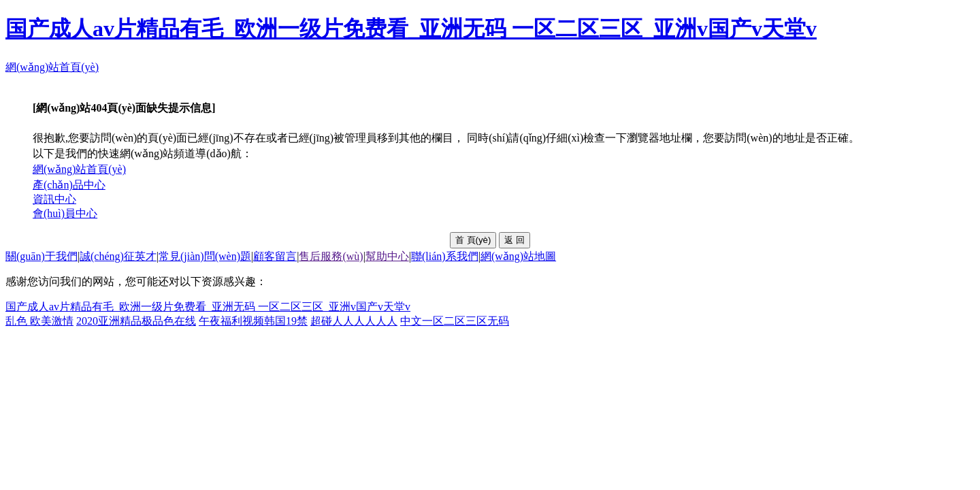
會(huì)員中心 (65, 213)
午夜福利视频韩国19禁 (253, 321)
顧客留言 (275, 256)
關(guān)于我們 (42, 256)
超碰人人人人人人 (354, 321)
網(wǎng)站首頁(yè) (52, 67)
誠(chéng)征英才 (118, 256)
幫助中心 (387, 256)
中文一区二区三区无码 (455, 321)
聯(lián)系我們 (445, 256)
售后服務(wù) (331, 256)
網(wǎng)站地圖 (518, 256)
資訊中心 (54, 199)
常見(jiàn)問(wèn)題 (205, 256)
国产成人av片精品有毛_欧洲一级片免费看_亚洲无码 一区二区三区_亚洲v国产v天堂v (411, 29)
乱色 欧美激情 (39, 321)
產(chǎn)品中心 (69, 185)
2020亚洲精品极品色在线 (136, 321)
